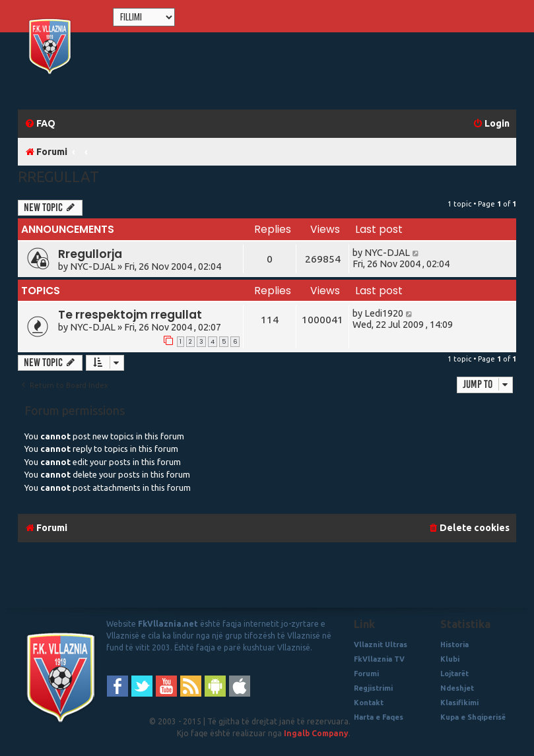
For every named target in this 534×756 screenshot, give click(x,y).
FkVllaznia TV (379, 659)
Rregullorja (90, 254)
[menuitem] (40, 124)
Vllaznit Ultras (381, 645)
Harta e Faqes (379, 717)
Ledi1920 (384, 313)
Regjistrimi (373, 688)
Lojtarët (454, 674)
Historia (454, 645)
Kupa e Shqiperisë (473, 717)
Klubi (450, 659)
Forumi (366, 674)
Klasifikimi (459, 703)
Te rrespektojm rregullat (130, 315)
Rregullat (58, 176)
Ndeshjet (457, 688)
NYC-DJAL (93, 267)
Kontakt (369, 703)
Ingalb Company (316, 733)
